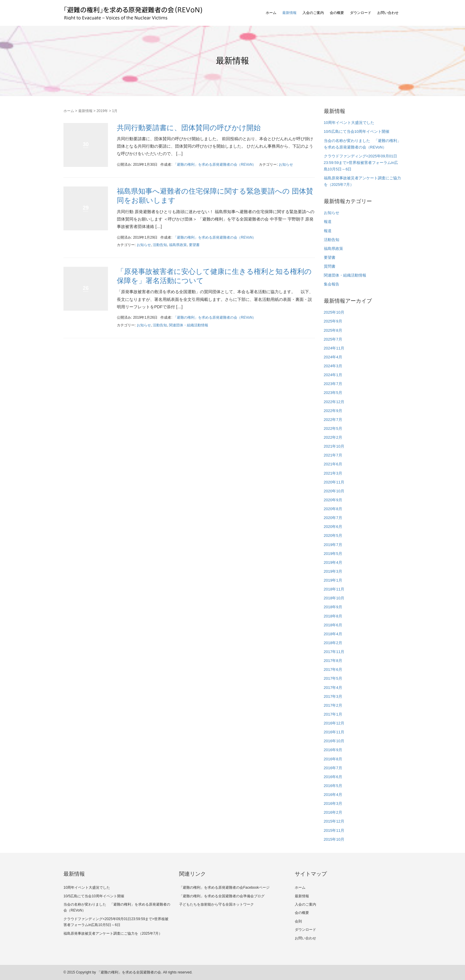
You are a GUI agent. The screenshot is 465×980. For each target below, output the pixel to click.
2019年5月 (333, 554)
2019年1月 (333, 580)
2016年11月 (334, 732)
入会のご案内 (313, 13)
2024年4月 (333, 357)
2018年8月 (333, 616)
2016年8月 (333, 759)
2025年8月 (333, 330)
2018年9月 (333, 607)
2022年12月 (334, 402)
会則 (298, 921)
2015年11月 (334, 830)
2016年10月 (334, 741)
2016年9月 (333, 750)
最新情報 (289, 13)
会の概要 (337, 13)
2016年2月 (333, 812)
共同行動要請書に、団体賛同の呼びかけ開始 (189, 128)
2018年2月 (333, 643)
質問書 (330, 266)
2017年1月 (333, 714)
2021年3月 (333, 473)
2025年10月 (334, 312)
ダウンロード (361, 13)
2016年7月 (333, 768)
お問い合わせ (388, 13)
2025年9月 (333, 321)
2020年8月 (333, 509)
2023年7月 (333, 384)
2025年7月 (333, 339)
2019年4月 (333, 562)
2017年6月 (333, 669)
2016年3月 (333, 803)
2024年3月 (333, 366)
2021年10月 (334, 446)
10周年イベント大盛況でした (349, 123)
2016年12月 (334, 723)
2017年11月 (334, 652)
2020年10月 (334, 491)
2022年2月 (333, 437)
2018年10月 (334, 598)
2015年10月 (334, 839)
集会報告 (332, 284)
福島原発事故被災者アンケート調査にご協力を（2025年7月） (113, 933)
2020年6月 (333, 527)
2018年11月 (334, 589)
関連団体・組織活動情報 (189, 325)
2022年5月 (333, 428)
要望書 (194, 245)
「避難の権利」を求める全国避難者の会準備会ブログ (222, 896)
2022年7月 (333, 420)
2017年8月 (333, 661)
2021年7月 (333, 455)
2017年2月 (333, 705)
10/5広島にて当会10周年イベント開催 (357, 131)
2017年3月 (333, 696)
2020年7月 (333, 518)
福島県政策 (178, 245)
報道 (328, 222)
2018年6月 (333, 625)
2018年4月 (333, 634)
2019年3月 (333, 571)
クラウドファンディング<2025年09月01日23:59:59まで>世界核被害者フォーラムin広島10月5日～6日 (361, 163)
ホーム (271, 13)
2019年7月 (333, 545)
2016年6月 (333, 777)
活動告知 (160, 245)
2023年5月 (333, 393)
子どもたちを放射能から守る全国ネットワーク (216, 904)
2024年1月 (333, 375)
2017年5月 (333, 678)
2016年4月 (333, 795)
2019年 (102, 111)
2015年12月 (334, 821)
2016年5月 (333, 786)
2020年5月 (333, 536)
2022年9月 (333, 411)
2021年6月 (333, 464)
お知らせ (286, 165)
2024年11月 (334, 348)
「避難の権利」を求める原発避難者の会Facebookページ (224, 888)
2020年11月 (334, 482)
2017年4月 (333, 688)
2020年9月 (333, 500)
